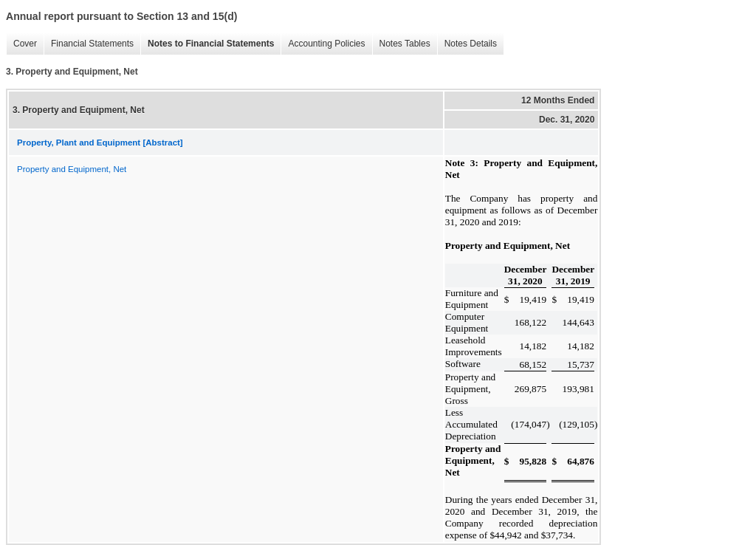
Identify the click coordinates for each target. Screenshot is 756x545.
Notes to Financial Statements (207, 44)
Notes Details (467, 44)
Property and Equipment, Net (72, 169)
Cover (21, 44)
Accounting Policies (323, 44)
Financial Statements (89, 44)
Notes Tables (401, 44)
